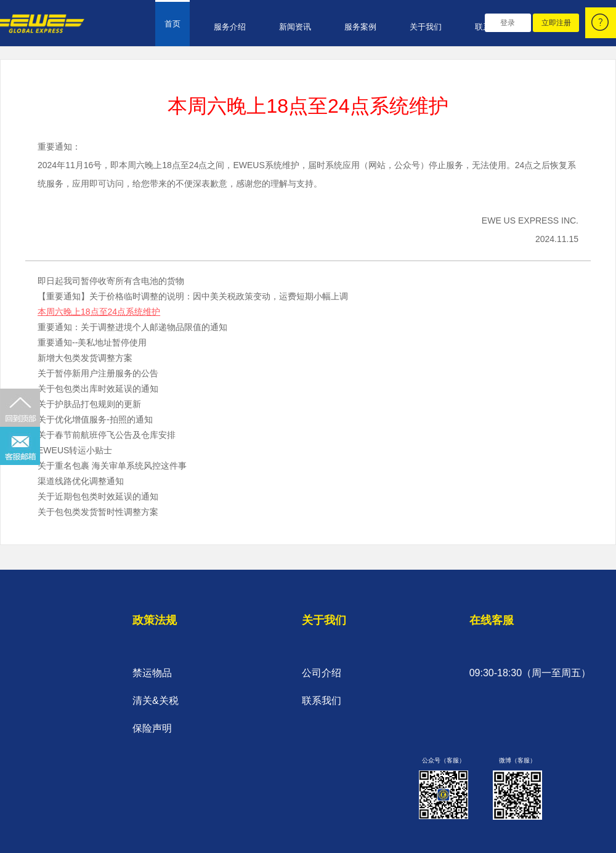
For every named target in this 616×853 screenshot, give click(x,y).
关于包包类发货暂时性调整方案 (98, 512)
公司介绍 (322, 673)
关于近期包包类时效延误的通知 (98, 496)
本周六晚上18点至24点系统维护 (99, 312)
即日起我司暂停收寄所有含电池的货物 (111, 281)
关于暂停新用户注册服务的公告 (98, 373)
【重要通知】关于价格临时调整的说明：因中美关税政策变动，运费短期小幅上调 (193, 296)
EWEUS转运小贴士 (75, 450)
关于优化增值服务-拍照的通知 (95, 419)
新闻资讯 (295, 27)
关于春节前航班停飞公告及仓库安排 (107, 435)
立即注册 (556, 23)
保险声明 (152, 728)
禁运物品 (152, 673)
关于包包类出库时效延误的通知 (98, 389)
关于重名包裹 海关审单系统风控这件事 (112, 466)
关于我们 (426, 27)
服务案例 (360, 27)
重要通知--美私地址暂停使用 (92, 342)
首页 (172, 24)
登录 (508, 23)
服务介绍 (230, 27)
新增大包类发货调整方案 (85, 358)
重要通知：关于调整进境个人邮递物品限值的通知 (132, 327)
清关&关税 (156, 701)
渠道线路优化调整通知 (81, 481)
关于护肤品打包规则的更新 (89, 404)
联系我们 (322, 701)
